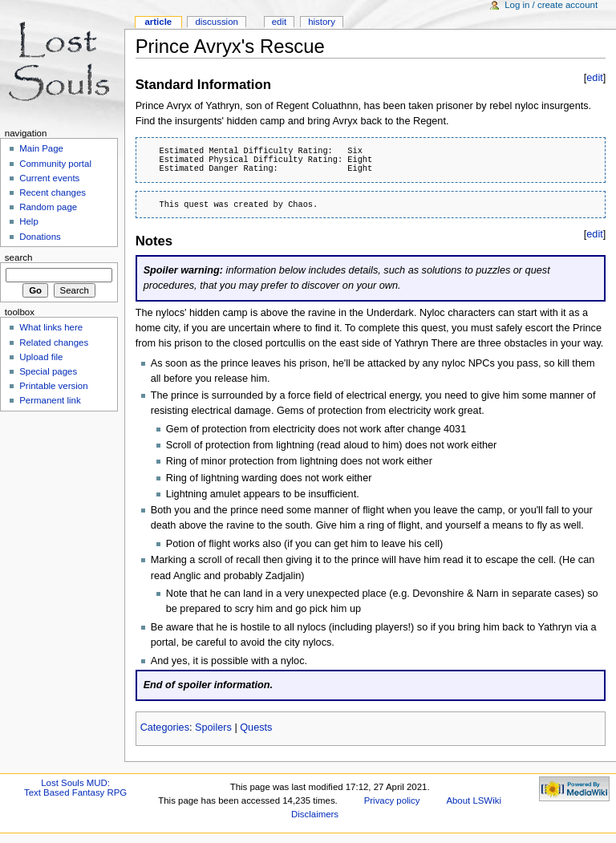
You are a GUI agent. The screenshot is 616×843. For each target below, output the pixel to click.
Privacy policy (392, 800)
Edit (279, 22)
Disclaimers (315, 814)
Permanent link (50, 400)
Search (19, 257)
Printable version (53, 386)
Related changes (54, 342)
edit (594, 78)
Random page (48, 207)
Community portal (55, 164)
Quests (256, 727)
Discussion (216, 22)
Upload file (41, 357)
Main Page (41, 148)
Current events (49, 178)
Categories (165, 727)
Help (29, 221)
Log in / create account (551, 5)
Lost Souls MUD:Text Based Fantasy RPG (75, 788)
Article (158, 22)
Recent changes (53, 193)
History (322, 22)
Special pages (48, 371)
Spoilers (213, 727)
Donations (40, 237)
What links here (51, 327)
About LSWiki (474, 800)
